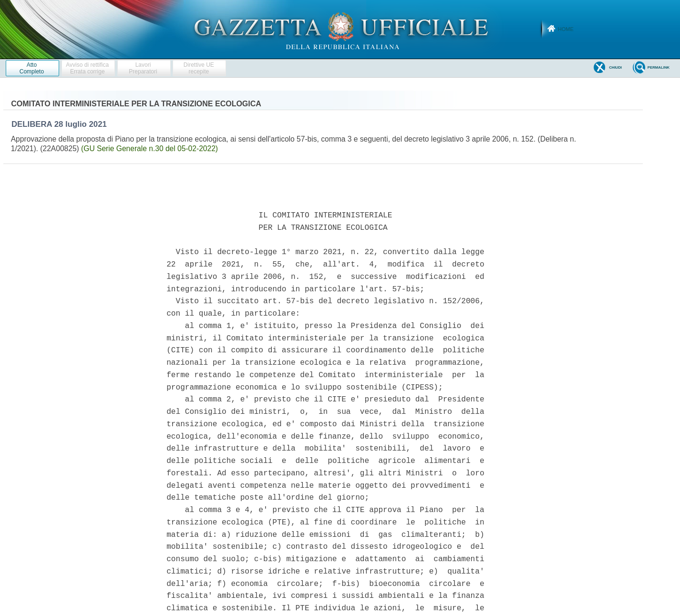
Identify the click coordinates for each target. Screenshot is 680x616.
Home (566, 29)
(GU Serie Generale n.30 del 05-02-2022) (149, 149)
